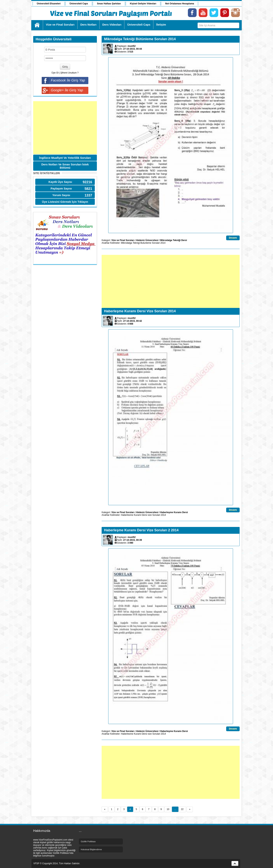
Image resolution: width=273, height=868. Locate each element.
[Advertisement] (65, 128)
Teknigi (136, 243)
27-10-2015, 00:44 (133, 49)
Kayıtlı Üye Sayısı (60, 182)
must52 (132, 46)
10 (168, 809)
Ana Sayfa (37, 25)
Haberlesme (127, 515)
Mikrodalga (127, 243)
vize (150, 515)
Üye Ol (55, 73)
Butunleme (146, 243)
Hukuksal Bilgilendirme (91, 849)
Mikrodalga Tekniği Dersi (174, 240)
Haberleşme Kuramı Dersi (174, 512)
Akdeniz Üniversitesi (147, 240)
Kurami (137, 515)
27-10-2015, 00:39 (133, 540)
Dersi (144, 515)
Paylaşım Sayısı (61, 188)
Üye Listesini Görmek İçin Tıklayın (65, 202)
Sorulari (156, 243)
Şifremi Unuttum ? (69, 73)
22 (182, 809)
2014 (163, 243)
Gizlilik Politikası (88, 841)
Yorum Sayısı (61, 195)
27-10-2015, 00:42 (133, 321)
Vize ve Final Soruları (123, 240)
